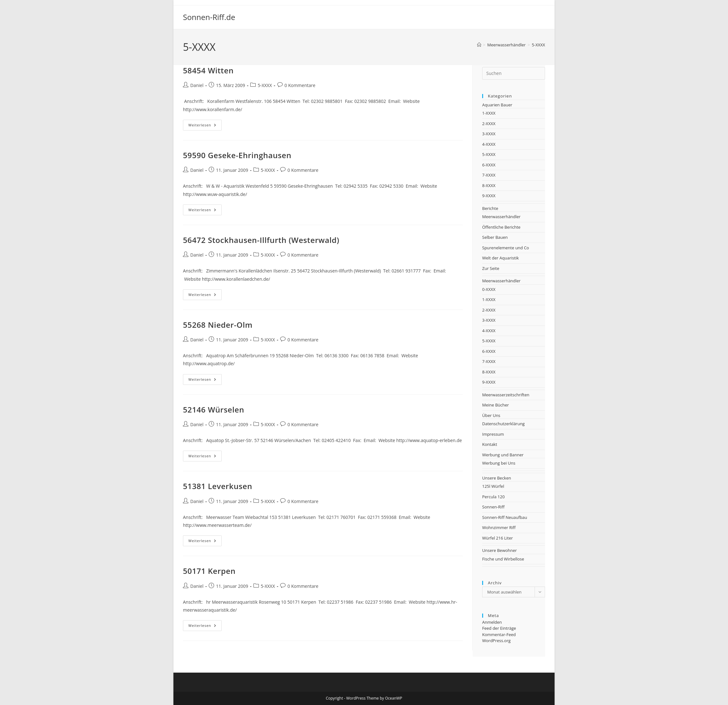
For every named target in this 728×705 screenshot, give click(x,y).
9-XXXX (489, 196)
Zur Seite (491, 268)
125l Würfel (493, 486)
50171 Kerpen (209, 571)
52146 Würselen (214, 410)
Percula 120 (493, 497)
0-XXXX (489, 289)
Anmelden (492, 622)
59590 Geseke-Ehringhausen (237, 155)
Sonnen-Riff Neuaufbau (505, 517)
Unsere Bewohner (499, 550)
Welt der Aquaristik (500, 258)
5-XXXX (538, 45)
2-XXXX (489, 124)
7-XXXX (489, 175)
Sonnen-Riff (493, 507)
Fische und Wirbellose (503, 559)
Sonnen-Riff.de (209, 17)
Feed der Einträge (499, 628)
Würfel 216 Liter (498, 538)
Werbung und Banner (503, 455)
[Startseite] (479, 45)
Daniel (197, 85)
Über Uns (491, 415)
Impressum (493, 434)
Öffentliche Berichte (501, 227)
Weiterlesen (205, 126)
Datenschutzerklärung (503, 424)
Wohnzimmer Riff (499, 527)
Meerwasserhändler (501, 217)
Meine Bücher (495, 405)
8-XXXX (489, 185)
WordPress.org (496, 641)
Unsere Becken (497, 478)
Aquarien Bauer (497, 105)
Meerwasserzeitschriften (506, 395)
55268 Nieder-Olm (218, 325)
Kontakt (490, 444)
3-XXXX (489, 134)
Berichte (490, 208)
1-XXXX (489, 113)
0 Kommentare (300, 85)
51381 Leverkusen (218, 486)
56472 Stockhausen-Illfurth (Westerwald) (261, 240)
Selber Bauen (495, 237)
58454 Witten (208, 70)
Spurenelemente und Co (506, 248)
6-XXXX (489, 165)
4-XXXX (489, 144)
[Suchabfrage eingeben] (514, 73)
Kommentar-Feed (499, 634)
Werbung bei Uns (499, 463)
